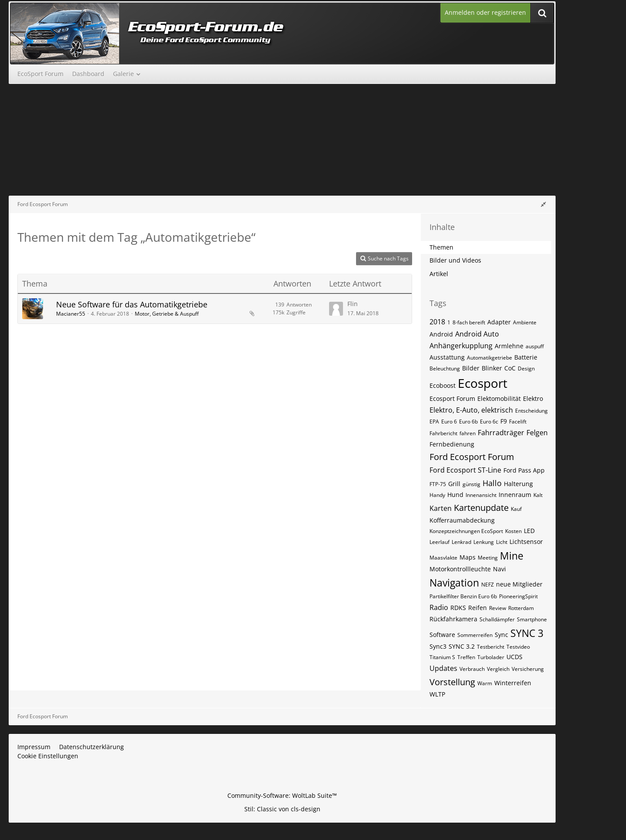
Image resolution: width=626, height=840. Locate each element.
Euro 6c (489, 422)
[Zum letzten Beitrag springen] (336, 309)
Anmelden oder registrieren (485, 12)
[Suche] (542, 13)
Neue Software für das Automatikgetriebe (132, 304)
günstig (471, 484)
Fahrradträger (501, 433)
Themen (441, 247)
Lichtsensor (526, 542)
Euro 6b (468, 422)
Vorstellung (452, 682)
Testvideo (518, 647)
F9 (504, 421)
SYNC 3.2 (462, 646)
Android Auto (477, 334)
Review (498, 608)
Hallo (492, 483)
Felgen (537, 433)
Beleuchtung (445, 368)
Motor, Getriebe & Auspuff (167, 314)
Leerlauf (440, 542)
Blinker (492, 368)
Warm (485, 683)
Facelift (518, 422)
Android (441, 334)
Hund (455, 495)
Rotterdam (521, 608)
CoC (510, 368)
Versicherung (528, 669)
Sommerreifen (475, 635)
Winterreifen (513, 683)
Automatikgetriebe (489, 358)
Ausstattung (447, 357)
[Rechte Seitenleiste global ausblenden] (543, 204)
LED (529, 531)
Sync (501, 635)
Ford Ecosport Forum (472, 457)
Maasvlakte (443, 558)
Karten (441, 508)
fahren (468, 433)
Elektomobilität (499, 398)
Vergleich (498, 669)
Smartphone (532, 619)
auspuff (535, 346)
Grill (454, 484)
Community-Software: (282, 795)
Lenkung (484, 542)
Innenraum (515, 495)
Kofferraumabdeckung (462, 520)
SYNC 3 (527, 633)
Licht (502, 542)
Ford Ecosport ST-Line (465, 470)
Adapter (499, 322)
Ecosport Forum (452, 398)
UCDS (514, 657)
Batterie (526, 357)
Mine (512, 556)
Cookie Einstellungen (48, 756)
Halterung (518, 484)
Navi (499, 569)
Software (442, 635)
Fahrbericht (443, 433)
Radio (439, 607)
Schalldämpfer (497, 619)
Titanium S (442, 657)
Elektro (533, 398)
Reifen (478, 608)
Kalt (538, 495)
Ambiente (525, 322)
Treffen (466, 657)
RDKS (458, 608)
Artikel (439, 274)
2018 (437, 322)
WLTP (437, 694)
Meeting (488, 558)
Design (526, 368)
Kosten (513, 531)
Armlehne (509, 346)
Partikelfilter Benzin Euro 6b (463, 596)
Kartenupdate (481, 508)
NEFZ (488, 585)
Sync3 (438, 646)
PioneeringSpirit (518, 596)
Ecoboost (443, 385)
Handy (437, 495)
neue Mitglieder (519, 584)
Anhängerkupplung (461, 346)
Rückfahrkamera (453, 619)
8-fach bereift (469, 322)
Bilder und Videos (455, 260)
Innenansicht (481, 495)
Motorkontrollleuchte (460, 569)
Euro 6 (449, 422)
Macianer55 (71, 314)
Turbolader (491, 657)
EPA (434, 422)
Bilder (471, 368)
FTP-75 (438, 484)
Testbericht (491, 647)
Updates (443, 668)
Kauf (516, 509)
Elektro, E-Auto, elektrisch (471, 410)
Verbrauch (472, 669)
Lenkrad (461, 542)
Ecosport (483, 383)
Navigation (454, 583)
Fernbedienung (452, 444)
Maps (468, 557)
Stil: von (282, 809)
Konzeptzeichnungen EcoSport (466, 531)
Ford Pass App (524, 470)
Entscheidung (531, 411)
